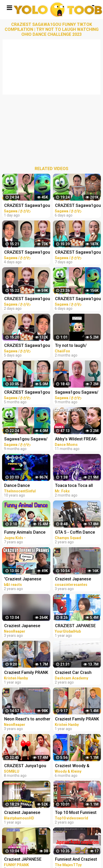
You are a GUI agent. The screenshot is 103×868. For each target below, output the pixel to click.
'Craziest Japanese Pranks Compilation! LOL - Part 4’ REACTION (26, 579)
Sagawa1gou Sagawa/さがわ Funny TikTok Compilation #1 (26, 439)
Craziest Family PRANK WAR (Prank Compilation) (26, 673)
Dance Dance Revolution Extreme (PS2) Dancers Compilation (23, 486)
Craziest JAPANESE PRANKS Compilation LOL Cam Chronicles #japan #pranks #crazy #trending (27, 860)
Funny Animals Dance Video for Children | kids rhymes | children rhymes (27, 533)
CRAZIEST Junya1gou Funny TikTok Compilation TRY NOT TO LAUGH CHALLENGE (26, 766)
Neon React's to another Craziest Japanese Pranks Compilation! (27, 720)
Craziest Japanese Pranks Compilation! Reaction (23, 626)
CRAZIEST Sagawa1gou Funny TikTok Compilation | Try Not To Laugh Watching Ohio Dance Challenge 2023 (27, 206)
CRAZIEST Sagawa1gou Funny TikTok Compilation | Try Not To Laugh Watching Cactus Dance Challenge (27, 393)
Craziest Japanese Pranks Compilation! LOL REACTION (23, 813)
